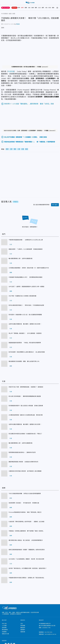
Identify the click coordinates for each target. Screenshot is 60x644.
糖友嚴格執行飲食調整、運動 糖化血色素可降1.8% (24, 361)
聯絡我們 (23, 628)
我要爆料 (23, 630)
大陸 (46, 8)
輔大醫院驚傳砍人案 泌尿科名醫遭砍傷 (20, 259)
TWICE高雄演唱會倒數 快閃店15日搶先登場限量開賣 (25, 494)
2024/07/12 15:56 (9, 24)
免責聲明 (4, 632)
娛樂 (33, 8)
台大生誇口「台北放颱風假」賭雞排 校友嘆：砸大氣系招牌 (26, 559)
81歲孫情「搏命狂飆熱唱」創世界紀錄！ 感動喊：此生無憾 (26, 522)
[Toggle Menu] (57, 8)
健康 (53, 8)
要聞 (26, 8)
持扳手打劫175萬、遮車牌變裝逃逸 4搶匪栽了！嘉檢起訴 (26, 387)
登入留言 (55, 205)
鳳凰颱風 (14, 8)
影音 (50, 8)
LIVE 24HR (6, 8)
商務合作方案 (5, 634)
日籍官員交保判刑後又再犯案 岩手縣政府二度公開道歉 (25, 471)
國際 (43, 8)
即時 (19, 8)
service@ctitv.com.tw (50, 634)
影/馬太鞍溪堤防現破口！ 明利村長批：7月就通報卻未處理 (26, 305)
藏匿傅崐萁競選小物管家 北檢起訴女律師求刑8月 (23, 462)
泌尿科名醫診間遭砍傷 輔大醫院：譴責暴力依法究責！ (25, 324)
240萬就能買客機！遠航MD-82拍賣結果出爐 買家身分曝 (26, 415)
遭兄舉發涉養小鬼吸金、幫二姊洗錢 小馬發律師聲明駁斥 (26, 540)
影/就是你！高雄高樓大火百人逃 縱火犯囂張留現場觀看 (25, 315)
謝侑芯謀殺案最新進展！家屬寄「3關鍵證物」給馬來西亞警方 (27, 550)
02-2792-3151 (48, 632)
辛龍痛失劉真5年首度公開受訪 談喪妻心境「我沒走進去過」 (27, 578)
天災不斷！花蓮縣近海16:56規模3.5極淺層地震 (22, 296)
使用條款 (4, 628)
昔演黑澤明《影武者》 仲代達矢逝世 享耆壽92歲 (24, 503)
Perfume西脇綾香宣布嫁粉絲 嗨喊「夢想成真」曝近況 (25, 512)
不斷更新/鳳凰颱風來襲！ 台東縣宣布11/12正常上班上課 (26, 240)
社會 (29, 8)
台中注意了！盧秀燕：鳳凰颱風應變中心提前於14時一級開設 (26, 287)
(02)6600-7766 (46, 628)
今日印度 (11, 71)
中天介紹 (4, 624)
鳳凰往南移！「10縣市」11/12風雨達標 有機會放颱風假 (26, 249)
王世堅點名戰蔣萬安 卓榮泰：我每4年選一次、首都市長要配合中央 (29, 268)
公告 (22, 624)
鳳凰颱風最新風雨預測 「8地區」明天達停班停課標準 (25, 343)
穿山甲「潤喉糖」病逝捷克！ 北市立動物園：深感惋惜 (25, 333)
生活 (39, 8)
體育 (36, 8)
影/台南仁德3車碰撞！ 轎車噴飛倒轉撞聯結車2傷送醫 (25, 396)
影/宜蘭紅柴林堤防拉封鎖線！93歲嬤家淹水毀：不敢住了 (25, 434)
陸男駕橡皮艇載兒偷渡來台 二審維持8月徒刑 (22, 452)
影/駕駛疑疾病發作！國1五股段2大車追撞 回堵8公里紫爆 (26, 406)
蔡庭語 (18, 24)
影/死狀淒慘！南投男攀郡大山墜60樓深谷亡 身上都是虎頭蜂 (27, 352)
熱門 (22, 8)
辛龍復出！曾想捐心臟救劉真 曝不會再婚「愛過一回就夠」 (26, 531)
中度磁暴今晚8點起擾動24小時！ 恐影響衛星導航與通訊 (26, 277)
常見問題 (23, 626)
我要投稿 (23, 632)
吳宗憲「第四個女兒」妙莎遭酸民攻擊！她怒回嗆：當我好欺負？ (28, 568)
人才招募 (4, 626)
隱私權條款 (5, 630)
